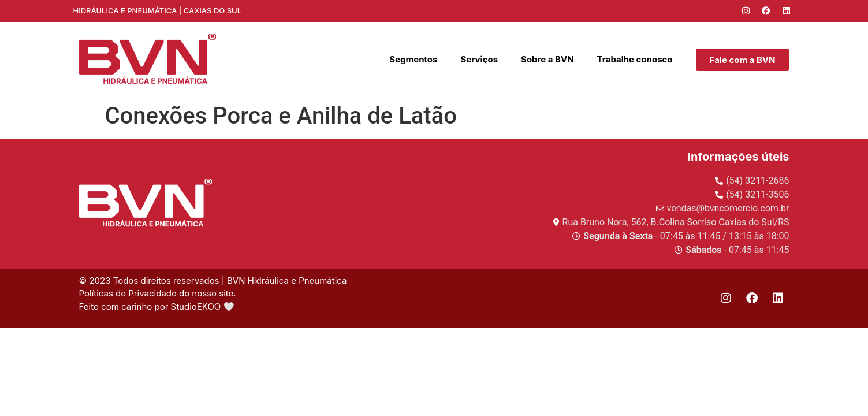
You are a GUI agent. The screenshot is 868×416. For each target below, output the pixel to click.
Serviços (479, 59)
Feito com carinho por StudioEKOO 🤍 (158, 307)
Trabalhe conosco (635, 59)
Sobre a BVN (547, 59)
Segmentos (413, 59)
